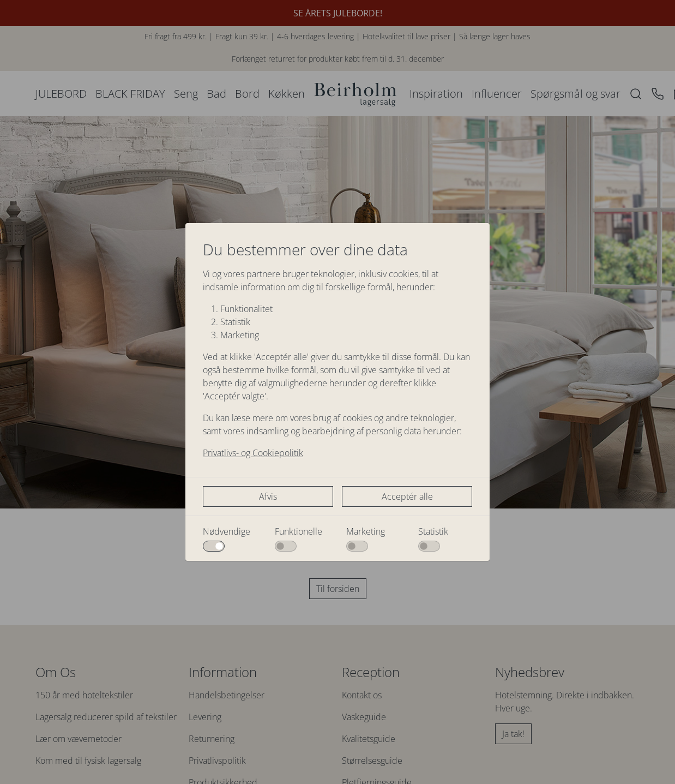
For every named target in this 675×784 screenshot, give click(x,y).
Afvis (268, 496)
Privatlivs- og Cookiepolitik (253, 453)
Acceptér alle (407, 496)
